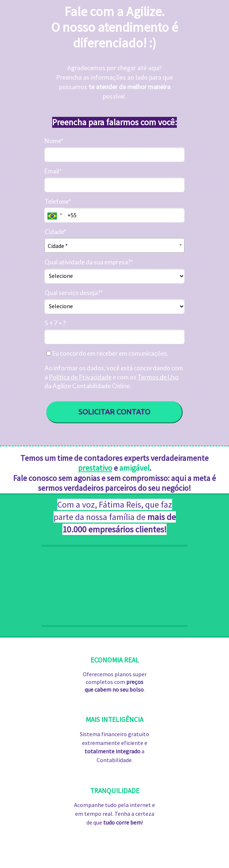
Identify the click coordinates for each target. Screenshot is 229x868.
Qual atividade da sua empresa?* (89, 262)
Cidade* (55, 232)
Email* (53, 171)
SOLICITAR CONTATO (114, 412)
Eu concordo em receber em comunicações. (107, 353)
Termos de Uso (158, 377)
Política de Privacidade (80, 377)
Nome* (54, 141)
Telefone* (58, 201)
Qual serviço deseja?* (74, 293)
